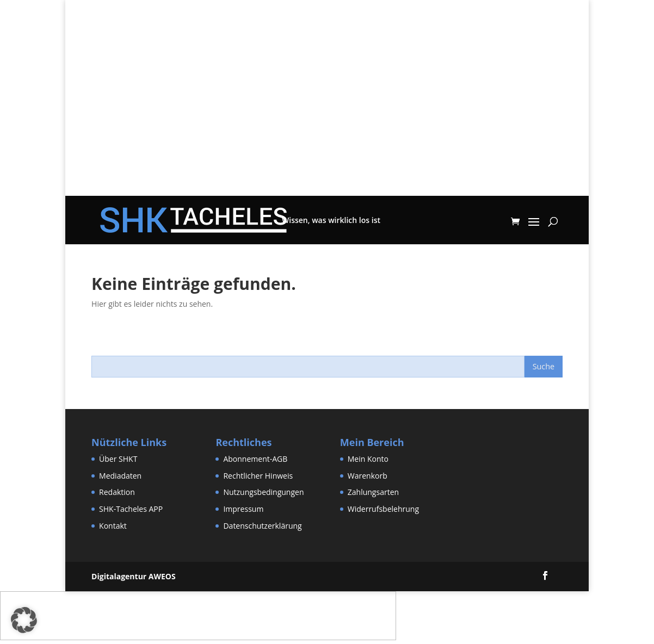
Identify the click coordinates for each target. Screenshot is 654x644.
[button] (24, 620)
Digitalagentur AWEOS (134, 576)
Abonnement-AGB (255, 459)
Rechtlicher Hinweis (258, 476)
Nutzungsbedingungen (263, 492)
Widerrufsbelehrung (383, 509)
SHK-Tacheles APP (131, 509)
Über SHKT (118, 459)
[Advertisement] (327, 120)
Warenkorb (368, 476)
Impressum (243, 509)
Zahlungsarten (373, 492)
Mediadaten (120, 476)
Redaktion (117, 492)
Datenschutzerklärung (262, 526)
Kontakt (113, 526)
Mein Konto (368, 459)
